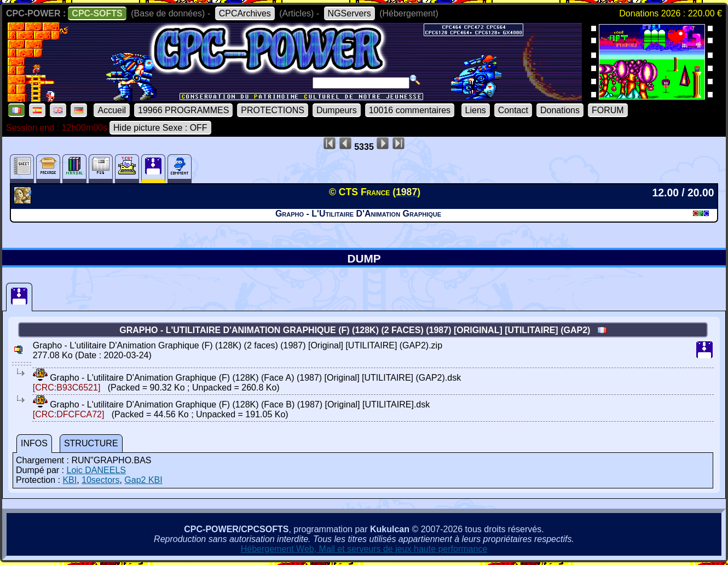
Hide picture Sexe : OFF (160, 128)
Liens (476, 110)
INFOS (34, 443)
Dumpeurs (337, 110)
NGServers (349, 13)
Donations (560, 110)
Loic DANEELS (96, 470)
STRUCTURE (91, 443)
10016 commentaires (410, 110)
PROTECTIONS (273, 110)
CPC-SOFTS (97, 13)
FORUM (608, 110)
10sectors (100, 480)
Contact (513, 110)
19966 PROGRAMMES (183, 110)
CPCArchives (245, 13)
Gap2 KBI (143, 480)
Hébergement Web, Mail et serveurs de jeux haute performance (364, 549)
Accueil (112, 110)
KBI (70, 480)
